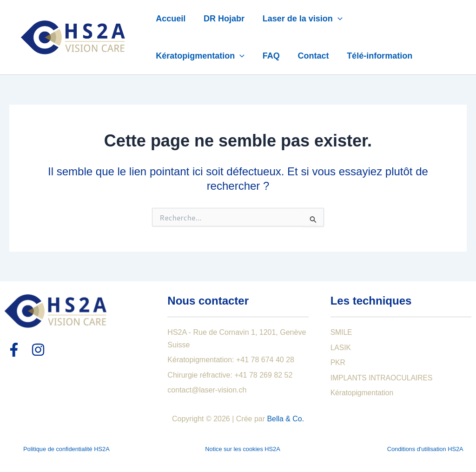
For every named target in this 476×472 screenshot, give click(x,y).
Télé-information (375, 56)
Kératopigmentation (200, 56)
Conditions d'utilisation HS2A (425, 449)
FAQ (269, 56)
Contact (310, 56)
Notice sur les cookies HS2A (242, 449)
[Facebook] (14, 350)
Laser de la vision (299, 19)
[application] (334, 19)
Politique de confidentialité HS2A (66, 449)
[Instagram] (38, 350)
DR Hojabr (222, 19)
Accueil (170, 19)
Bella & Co (284, 419)
